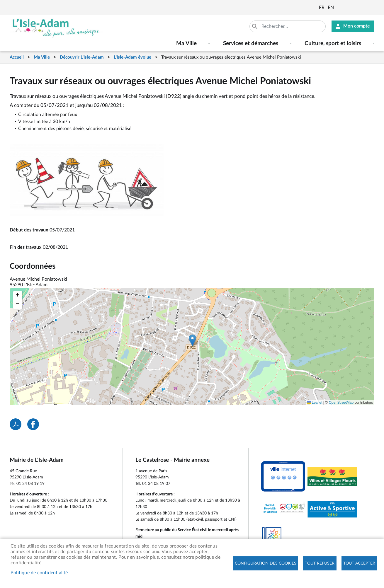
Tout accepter (359, 563)
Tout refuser (320, 563)
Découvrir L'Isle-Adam (82, 57)
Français (322, 8)
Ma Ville (42, 57)
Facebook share (33, 424)
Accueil (17, 57)
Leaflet (315, 403)
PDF (16, 424)
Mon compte (357, 26)
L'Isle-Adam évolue (132, 57)
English (331, 8)
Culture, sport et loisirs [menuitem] (333, 44)
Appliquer (255, 26)
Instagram (371, 8)
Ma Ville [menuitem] (186, 44)
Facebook (355, 8)
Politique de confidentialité (39, 573)
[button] (192, 340)
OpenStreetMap (341, 403)
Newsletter (339, 8)
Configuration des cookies (266, 563)
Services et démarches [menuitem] (251, 44)
